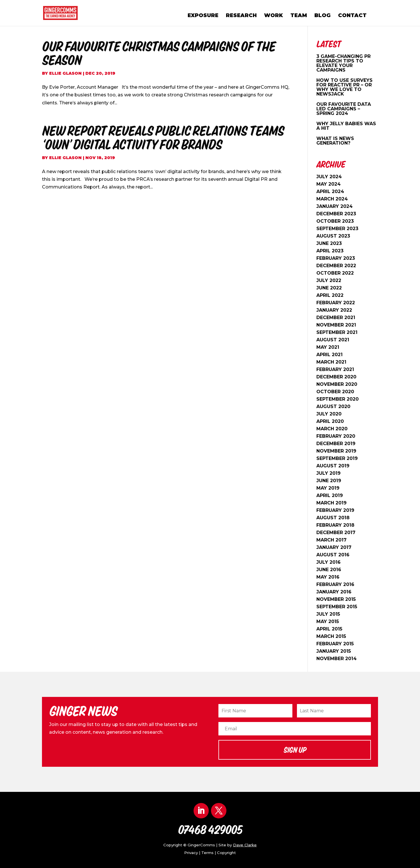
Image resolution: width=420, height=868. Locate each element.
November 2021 (336, 325)
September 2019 (337, 458)
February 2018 (335, 525)
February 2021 (335, 369)
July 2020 (329, 414)
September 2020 (337, 399)
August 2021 (333, 340)
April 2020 (330, 421)
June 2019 (329, 481)
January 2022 (334, 310)
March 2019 (331, 503)
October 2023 (335, 221)
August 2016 (333, 555)
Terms (207, 853)
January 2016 (334, 592)
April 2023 (330, 251)
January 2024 (334, 206)
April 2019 (330, 495)
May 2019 (328, 488)
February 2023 (336, 258)
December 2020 (336, 377)
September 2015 (337, 607)
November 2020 (337, 384)
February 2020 (336, 436)
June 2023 (329, 243)
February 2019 (335, 510)
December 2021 (336, 318)
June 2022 (329, 288)
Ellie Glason (65, 73)
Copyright (226, 853)
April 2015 (329, 629)
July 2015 (328, 614)
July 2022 (329, 280)
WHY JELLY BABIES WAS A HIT (346, 126)
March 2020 (332, 429)
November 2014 (336, 659)
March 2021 (331, 362)
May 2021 (328, 347)
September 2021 (337, 332)
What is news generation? (335, 141)
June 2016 (329, 570)
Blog (322, 16)
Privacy (191, 853)
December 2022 (336, 266)
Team (299, 16)
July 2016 (328, 562)
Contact (352, 16)
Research (241, 16)
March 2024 (332, 199)
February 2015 (335, 644)
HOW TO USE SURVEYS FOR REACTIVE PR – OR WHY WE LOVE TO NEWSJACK (344, 87)
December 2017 (336, 533)
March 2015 (331, 636)
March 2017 (331, 540)
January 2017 (334, 547)
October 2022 (335, 273)
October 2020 (335, 392)
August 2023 (333, 236)
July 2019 (328, 473)
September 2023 (337, 229)
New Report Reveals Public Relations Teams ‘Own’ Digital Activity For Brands (163, 137)
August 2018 (333, 518)
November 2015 (336, 599)
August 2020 (333, 406)
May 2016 (328, 577)
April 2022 (330, 295)
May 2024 (328, 184)
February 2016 (335, 584)
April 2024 (330, 191)
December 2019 (336, 444)
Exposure (203, 16)
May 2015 (328, 621)
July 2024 (329, 177)
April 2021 (329, 355)
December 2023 (336, 214)
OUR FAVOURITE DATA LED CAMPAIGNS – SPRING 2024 (344, 109)
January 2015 (334, 651)
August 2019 (333, 466)
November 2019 (336, 451)
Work (274, 16)
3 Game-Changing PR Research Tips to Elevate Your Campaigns (343, 63)
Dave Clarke (245, 845)
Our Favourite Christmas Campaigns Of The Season (159, 53)
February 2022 (336, 303)
